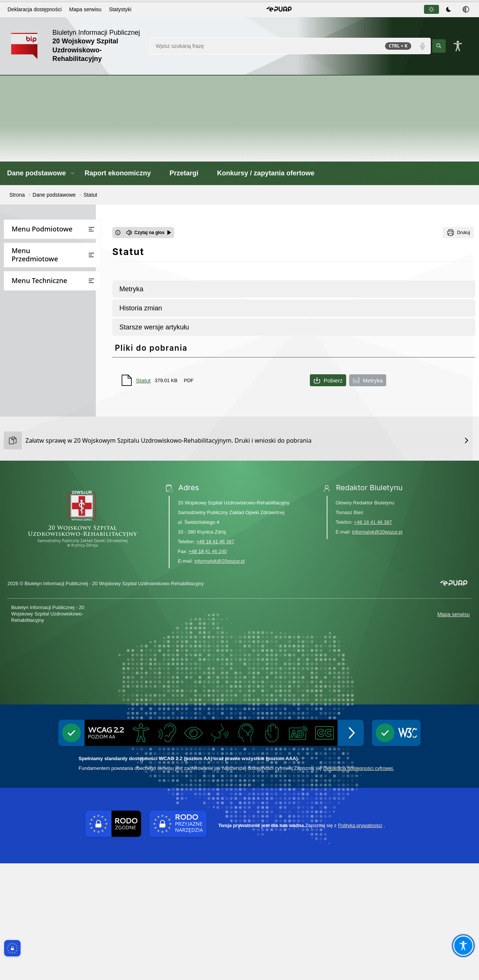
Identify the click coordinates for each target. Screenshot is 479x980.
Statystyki (120, 9)
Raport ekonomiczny (34, 390)
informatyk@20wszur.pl (219, 678)
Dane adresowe (35, 260)
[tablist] (449, 9)
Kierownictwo (32, 275)
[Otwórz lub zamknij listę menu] (91, 229)
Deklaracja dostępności (35, 9)
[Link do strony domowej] (77, 46)
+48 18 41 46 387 (215, 659)
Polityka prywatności (360, 942)
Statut (23, 290)
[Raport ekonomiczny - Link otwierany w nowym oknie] (122, 173)
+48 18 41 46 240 (208, 668)
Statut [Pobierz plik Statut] (143, 380)
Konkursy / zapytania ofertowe (46, 419)
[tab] (431, 9)
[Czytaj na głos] (149, 233)
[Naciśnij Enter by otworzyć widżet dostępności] (458, 46)
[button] (279, 9)
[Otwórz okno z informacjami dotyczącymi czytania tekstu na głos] (118, 233)
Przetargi (19, 405)
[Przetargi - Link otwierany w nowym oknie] (188, 173)
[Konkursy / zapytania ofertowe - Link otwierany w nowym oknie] (270, 173)
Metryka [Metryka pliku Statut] (368, 380)
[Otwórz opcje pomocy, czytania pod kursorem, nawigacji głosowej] (463, 945)
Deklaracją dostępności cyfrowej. (359, 885)
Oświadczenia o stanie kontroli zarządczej (54, 372)
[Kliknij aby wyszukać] (439, 46)
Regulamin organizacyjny (47, 304)
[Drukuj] (458, 233)
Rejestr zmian (25, 500)
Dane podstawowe (31, 245)
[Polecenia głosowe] (422, 46)
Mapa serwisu (85, 9)
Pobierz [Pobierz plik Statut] (328, 380)
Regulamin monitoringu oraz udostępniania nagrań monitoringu (51, 347)
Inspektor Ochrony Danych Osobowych (49, 322)
